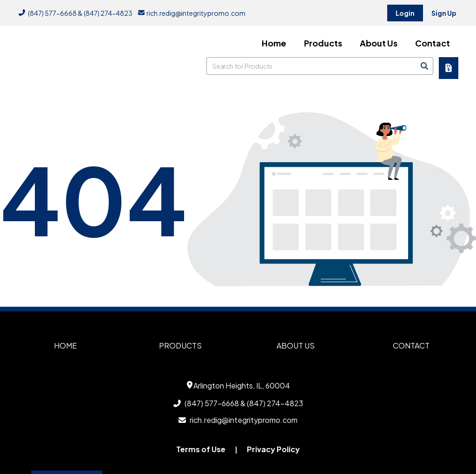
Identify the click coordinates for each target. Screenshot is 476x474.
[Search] (424, 66)
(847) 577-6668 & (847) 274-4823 (76, 13)
